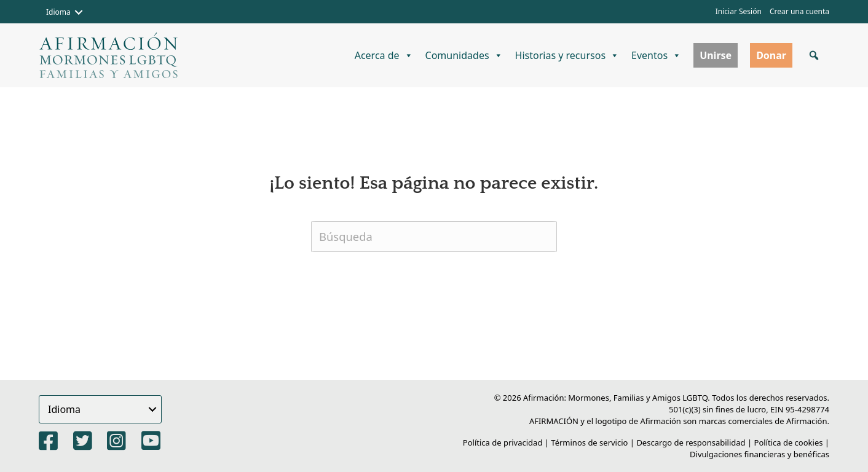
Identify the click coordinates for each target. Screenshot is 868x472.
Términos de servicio (589, 442)
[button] (79, 12)
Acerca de (384, 55)
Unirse (716, 55)
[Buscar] (434, 237)
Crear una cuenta (799, 11)
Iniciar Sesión (739, 11)
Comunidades (464, 55)
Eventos (656, 55)
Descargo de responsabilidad (691, 442)
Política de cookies (789, 442)
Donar (771, 55)
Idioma (58, 12)
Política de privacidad (503, 442)
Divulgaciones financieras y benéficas (759, 454)
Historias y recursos (567, 55)
